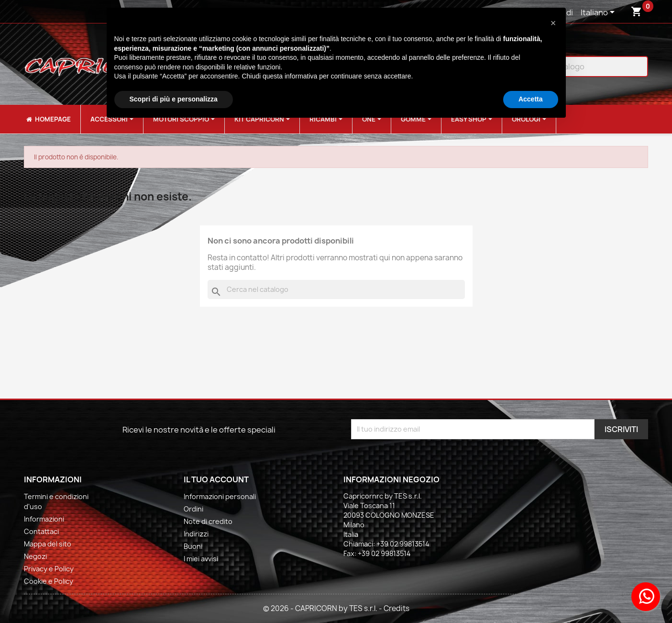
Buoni (193, 546)
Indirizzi (196, 534)
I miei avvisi (201, 559)
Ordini (193, 509)
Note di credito (208, 521)
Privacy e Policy (49, 569)
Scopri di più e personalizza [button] (174, 99)
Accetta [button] (531, 99)
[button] (553, 23)
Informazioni (44, 519)
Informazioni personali (220, 496)
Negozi (35, 556)
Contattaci (41, 531)
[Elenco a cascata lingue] (599, 13)
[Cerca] (336, 289)
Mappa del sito (48, 544)
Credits (397, 608)
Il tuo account (216, 479)
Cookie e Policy (49, 581)
